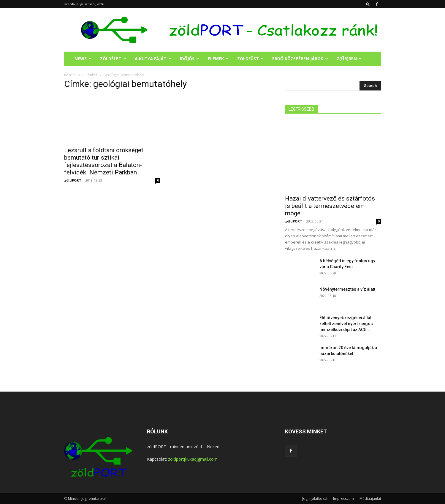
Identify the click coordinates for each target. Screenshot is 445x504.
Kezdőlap (72, 75)
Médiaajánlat (370, 499)
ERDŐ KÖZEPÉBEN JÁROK (300, 59)
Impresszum (343, 499)
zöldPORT (73, 180)
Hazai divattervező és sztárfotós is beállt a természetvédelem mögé (330, 206)
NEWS (83, 59)
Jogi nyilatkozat (315, 499)
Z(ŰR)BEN (349, 59)
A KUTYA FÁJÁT (153, 59)
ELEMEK (218, 59)
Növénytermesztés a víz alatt (347, 289)
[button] (368, 4)
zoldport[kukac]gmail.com (193, 459)
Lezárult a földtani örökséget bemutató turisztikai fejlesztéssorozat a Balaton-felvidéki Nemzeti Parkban (104, 161)
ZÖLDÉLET (113, 59)
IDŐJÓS (190, 59)
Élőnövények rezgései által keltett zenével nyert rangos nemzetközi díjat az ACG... (346, 324)
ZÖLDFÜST (250, 59)
